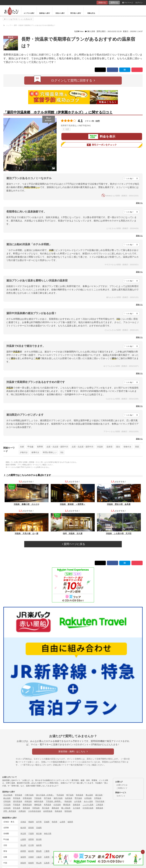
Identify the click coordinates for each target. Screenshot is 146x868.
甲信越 (30, 447)
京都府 (31, 857)
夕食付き (24, 452)
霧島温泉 (55, 808)
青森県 (31, 822)
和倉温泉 (68, 801)
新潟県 (39, 839)
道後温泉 (77, 805)
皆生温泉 (17, 808)
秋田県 (55, 822)
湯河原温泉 (18, 801)
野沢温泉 (78, 798)
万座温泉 (38, 798)
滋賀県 (23, 857)
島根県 (31, 863)
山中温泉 (78, 801)
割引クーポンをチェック (102, 145)
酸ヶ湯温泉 (66, 808)
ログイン (139, 3)
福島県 (70, 822)
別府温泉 (36, 808)
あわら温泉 (88, 801)
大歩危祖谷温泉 (35, 811)
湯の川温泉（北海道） (45, 795)
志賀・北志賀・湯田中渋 (57, 447)
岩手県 (39, 822)
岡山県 (39, 863)
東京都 (39, 834)
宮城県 (47, 822)
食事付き (35, 452)
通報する (139, 203)
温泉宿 (109, 447)
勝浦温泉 (67, 805)
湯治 (118, 447)
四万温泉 (47, 798)
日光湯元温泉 (88, 808)
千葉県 (31, 834)
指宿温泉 (68, 811)
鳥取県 (23, 863)
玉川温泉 (77, 808)
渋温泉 (100, 447)
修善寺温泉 (39, 801)
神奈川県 (48, 834)
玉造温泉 (7, 808)
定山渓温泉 (8, 795)
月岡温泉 (98, 798)
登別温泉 (18, 795)
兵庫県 (47, 857)
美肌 (137, 447)
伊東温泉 (28, 801)
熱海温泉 (58, 811)
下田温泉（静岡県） (54, 801)
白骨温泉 (88, 798)
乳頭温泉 (60, 795)
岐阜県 (31, 851)
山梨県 (23, 839)
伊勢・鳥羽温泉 (10, 811)
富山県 (23, 845)
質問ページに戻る (74, 544)
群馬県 (31, 828)
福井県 (39, 845)
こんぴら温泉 (88, 805)
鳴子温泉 (70, 795)
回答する (102, 3)
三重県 (47, 851)
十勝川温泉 (29, 795)
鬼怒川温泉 (58, 798)
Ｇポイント (121, 796)
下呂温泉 (7, 805)
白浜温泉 (57, 805)
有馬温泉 (47, 805)
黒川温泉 (46, 808)
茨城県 (39, 828)
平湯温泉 (17, 805)
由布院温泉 (48, 811)
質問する (114, 3)
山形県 (62, 822)
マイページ (128, 3)
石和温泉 (7, 801)
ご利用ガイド (122, 788)
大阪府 (39, 857)
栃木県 (23, 828)
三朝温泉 (99, 805)
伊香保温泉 (27, 798)
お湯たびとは (122, 785)
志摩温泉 (22, 811)
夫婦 (22, 447)
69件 (98, 121)
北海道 (23, 822)
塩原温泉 (69, 798)
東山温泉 (89, 795)
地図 (66, 129)
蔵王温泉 (99, 795)
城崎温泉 (38, 805)
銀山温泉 (7, 798)
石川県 (31, 845)
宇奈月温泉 (100, 801)
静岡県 (23, 851)
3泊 (62, 452)
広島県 (47, 863)
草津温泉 (17, 798)
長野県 (40, 447)
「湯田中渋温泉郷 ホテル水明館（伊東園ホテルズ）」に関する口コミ (58, 112)
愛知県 (39, 851)
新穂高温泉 (27, 805)
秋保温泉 (80, 795)
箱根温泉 (99, 808)
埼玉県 (23, 834)
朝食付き (128, 447)
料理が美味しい (50, 452)
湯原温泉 (26, 808)
